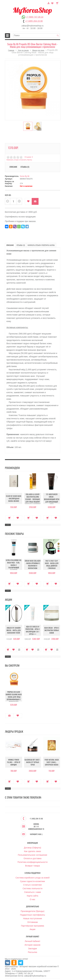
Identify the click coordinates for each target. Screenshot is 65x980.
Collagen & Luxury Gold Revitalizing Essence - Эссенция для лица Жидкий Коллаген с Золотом (33, 499)
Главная (11, 50)
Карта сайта (33, 896)
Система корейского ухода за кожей (32, 878)
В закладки (28, 201)
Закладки (32, 949)
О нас (32, 899)
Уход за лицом (23, 50)
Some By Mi (25, 176)
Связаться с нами (32, 892)
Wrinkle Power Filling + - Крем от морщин (14, 762)
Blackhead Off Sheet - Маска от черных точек (33, 762)
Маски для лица (38, 50)
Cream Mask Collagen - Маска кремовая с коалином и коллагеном (33, 564)
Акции (32, 929)
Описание (13, 167)
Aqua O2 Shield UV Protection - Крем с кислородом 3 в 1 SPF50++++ (33, 630)
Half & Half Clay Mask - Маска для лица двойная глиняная (52, 564)
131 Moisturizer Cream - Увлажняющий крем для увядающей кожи (52, 499)
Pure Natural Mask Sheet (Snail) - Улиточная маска (52, 762)
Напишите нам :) (36, 834)
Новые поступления (33, 918)
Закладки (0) (52, 3)
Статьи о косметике (32, 885)
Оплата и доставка (32, 858)
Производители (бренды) (32, 911)
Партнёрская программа (32, 926)
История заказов (33, 945)
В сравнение (19, 650)
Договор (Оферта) (33, 848)
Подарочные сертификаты (33, 915)
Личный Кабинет (32, 941)
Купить (10, 518)
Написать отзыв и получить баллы (19, 160)
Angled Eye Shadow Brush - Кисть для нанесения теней (14, 630)
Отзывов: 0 (29, 157)
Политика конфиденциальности (32, 862)
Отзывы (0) (25, 167)
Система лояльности (32, 888)
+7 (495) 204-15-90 (34, 21)
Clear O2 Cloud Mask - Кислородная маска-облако (14, 498)
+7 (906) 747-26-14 (34, 17)
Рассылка (32, 952)
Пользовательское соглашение (33, 855)
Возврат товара (32, 866)
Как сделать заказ (32, 851)
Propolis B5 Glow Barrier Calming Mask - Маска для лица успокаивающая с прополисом (14, 697)
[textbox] (36, 35)
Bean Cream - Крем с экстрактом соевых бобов (52, 630)
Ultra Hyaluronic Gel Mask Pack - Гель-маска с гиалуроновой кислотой (14, 565)
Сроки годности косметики (32, 881)
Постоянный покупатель (49, 3)
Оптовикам (33, 922)
